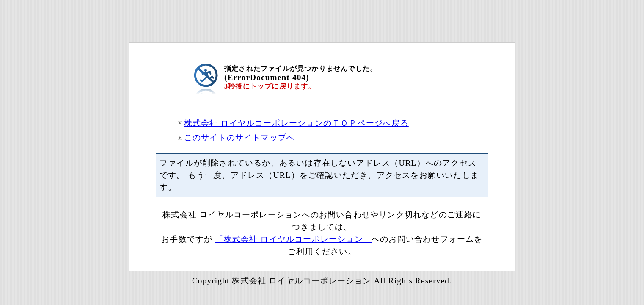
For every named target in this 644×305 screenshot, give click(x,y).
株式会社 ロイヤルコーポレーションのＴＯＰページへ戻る (296, 123)
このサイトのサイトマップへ (240, 137)
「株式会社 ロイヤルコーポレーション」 (293, 239)
